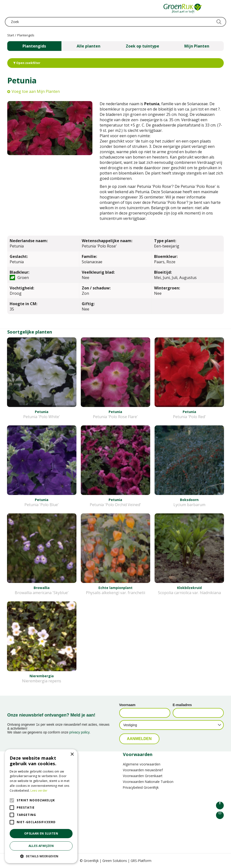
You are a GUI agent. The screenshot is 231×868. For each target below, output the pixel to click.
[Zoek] (115, 22)
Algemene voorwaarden (142, 764)
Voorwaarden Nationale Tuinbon (148, 782)
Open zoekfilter (27, 63)
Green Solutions (115, 861)
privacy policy (79, 732)
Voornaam (127, 705)
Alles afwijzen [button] (41, 846)
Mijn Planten (197, 46)
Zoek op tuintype (142, 46)
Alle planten (89, 46)
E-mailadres (182, 705)
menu (8, 8)
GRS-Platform (141, 861)
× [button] (72, 754)
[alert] (41, 806)
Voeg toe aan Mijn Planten (36, 91)
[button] (41, 856)
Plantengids (34, 46)
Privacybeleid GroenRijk (141, 787)
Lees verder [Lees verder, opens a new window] (39, 791)
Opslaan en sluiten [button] (41, 833)
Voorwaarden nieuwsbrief (143, 770)
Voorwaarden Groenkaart (143, 776)
